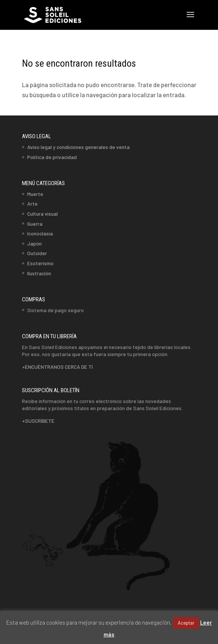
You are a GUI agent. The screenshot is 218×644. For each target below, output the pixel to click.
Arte (32, 204)
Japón (34, 243)
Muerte (35, 194)
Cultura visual (42, 214)
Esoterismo (40, 263)
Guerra (35, 224)
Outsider (37, 253)
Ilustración (39, 273)
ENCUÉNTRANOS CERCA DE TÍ (59, 367)
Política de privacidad (52, 157)
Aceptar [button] (186, 623)
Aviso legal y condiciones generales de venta (78, 147)
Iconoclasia (40, 233)
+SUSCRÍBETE (38, 421)
